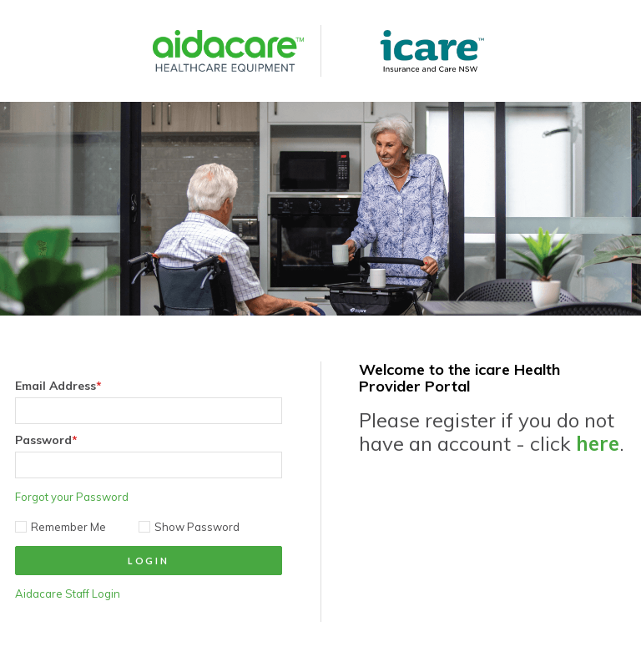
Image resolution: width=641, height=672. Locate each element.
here (598, 443)
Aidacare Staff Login (68, 594)
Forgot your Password (72, 497)
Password (46, 440)
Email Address (58, 386)
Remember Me (61, 527)
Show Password (189, 527)
